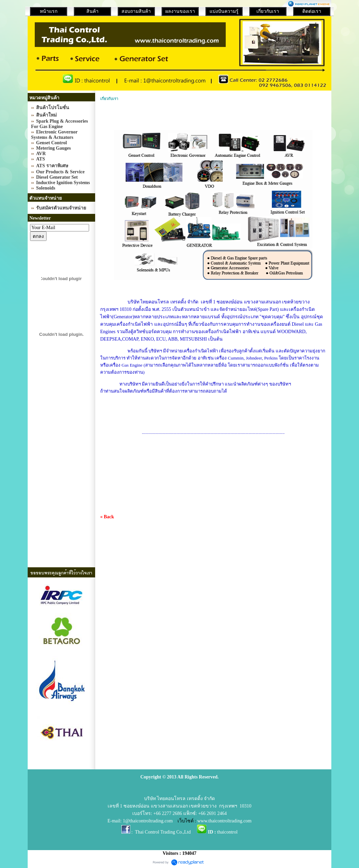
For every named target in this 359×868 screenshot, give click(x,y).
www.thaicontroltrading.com (225, 821)
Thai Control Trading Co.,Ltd (163, 832)
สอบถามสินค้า (136, 11)
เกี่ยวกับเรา (268, 11)
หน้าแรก (49, 11)
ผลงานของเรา (180, 11)
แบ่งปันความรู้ (224, 11)
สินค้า (92, 11)
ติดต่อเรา (312, 11)
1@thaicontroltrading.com (148, 821)
